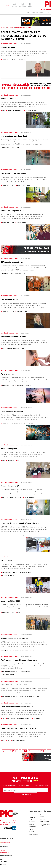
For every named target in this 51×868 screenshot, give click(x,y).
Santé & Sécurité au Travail (35, 12)
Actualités (10, 28)
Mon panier (3, 864)
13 (39, 751)
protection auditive (13, 348)
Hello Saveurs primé (9, 449)
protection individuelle (24, 386)
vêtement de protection (14, 498)
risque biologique (30, 498)
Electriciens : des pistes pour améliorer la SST (19, 728)
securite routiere (22, 311)
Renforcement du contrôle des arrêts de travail (19, 660)
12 (36, 751)
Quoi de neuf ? (33, 827)
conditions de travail (24, 185)
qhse (13, 59)
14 (42, 751)
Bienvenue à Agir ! (8, 47)
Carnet (31, 829)
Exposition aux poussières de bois (14, 685)
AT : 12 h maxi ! (7, 561)
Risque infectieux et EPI (10, 486)
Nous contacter (34, 834)
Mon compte (3, 862)
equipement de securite (19, 740)
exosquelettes (7, 650)
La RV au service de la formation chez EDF (17, 707)
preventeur (22, 59)
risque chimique (21, 222)
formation (15, 535)
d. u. (25, 274)
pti (13, 311)
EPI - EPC (42, 819)
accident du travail (31, 110)
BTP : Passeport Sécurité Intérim (14, 173)
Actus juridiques (45, 822)
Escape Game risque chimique (13, 211)
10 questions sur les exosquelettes (14, 638)
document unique (16, 274)
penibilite (5, 274)
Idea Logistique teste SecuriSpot (14, 136)
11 (32, 751)
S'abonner (3, 859)
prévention (6, 59)
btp (38, 697)
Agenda (32, 824)
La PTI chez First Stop (10, 299)
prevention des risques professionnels (19, 718)
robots (33, 650)
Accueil (3, 28)
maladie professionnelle (15, 110)
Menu (6, 5)
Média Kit (32, 832)
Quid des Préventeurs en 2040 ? (13, 411)
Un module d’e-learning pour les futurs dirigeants (20, 523)
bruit (24, 348)
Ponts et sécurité (8, 374)
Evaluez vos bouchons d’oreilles (13, 337)
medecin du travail (26, 572)
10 (29, 751)
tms (3, 110)
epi (18, 148)
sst (13, 148)
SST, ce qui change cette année (13, 262)
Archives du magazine (33, 821)
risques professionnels (28, 535)
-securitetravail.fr (5, 843)
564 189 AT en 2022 (8, 99)
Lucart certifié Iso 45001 (10, 601)
